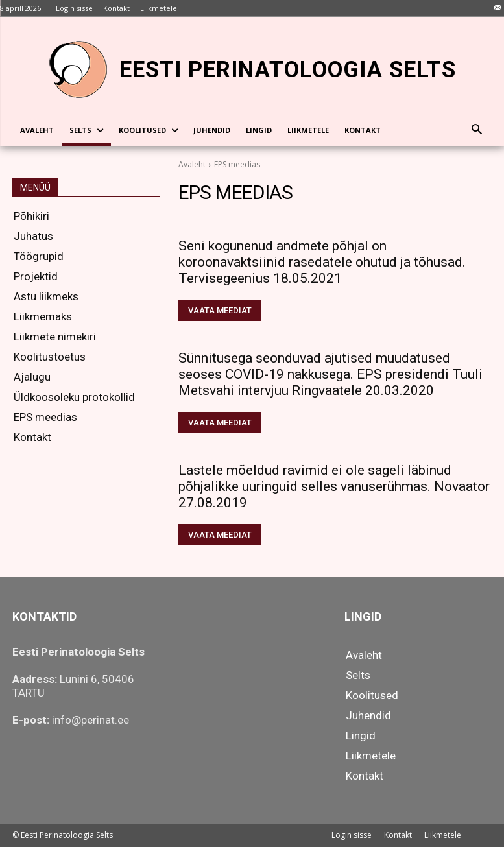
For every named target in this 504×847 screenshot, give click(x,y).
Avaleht (192, 164)
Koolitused (372, 695)
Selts (358, 675)
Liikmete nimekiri (55, 337)
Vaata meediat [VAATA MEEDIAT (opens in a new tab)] (220, 310)
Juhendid (368, 715)
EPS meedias (45, 417)
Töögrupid (39, 256)
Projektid (36, 276)
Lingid (361, 735)
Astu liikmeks (46, 296)
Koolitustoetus (50, 357)
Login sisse (352, 835)
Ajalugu (32, 377)
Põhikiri (31, 216)
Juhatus (33, 236)
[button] (477, 131)
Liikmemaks (43, 316)
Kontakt (32, 437)
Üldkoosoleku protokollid (74, 397)
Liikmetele (371, 756)
